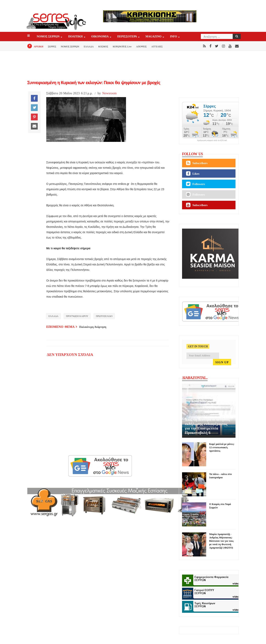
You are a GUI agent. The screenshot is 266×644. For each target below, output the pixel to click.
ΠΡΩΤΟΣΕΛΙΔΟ (104, 316)
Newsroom (110, 93)
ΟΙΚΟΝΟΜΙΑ (100, 37)
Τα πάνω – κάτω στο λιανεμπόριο (220, 476)
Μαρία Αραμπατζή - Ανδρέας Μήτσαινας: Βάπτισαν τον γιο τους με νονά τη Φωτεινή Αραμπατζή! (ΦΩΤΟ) (221, 541)
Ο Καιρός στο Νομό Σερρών (220, 506)
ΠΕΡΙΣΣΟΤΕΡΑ (127, 37)
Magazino (154, 37)
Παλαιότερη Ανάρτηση (93, 327)
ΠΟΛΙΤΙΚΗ (76, 37)
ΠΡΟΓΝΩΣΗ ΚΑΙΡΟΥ (77, 316)
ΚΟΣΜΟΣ (103, 47)
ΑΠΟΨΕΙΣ (141, 47)
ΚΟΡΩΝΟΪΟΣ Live (122, 47)
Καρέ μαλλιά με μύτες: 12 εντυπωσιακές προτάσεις (222, 447)
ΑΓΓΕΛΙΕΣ (157, 47)
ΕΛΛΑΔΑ (89, 47)
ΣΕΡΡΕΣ (52, 47)
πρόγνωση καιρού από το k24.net (212, 140)
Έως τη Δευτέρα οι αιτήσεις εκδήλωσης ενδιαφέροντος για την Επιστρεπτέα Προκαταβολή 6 (207, 426)
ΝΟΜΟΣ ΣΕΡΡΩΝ (48, 37)
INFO (174, 37)
